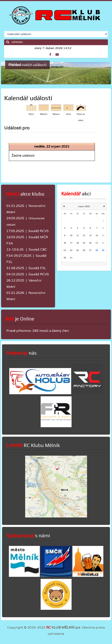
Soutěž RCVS (38, 231)
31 (71, 258)
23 (65, 250)
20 (90, 243)
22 (103, 243)
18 (78, 243)
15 (103, 236)
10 (71, 236)
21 (97, 243)
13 (90, 236)
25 (78, 250)
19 (84, 243)
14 (97, 236)
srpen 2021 (84, 206)
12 (84, 236)
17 (71, 243)
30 (65, 258)
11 (78, 236)
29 (103, 250)
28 (97, 250)
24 (71, 250)
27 (90, 250)
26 (84, 250)
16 (65, 243)
